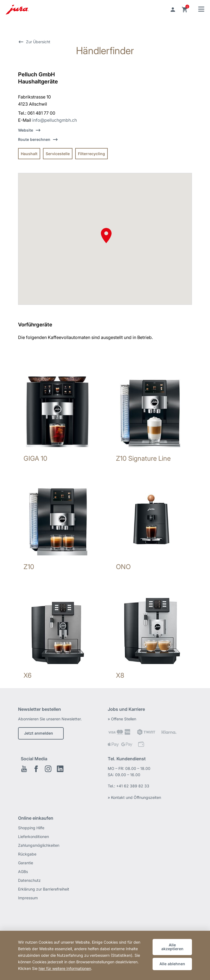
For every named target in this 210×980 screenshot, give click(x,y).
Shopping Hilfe (31, 828)
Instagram (48, 769)
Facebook (36, 769)
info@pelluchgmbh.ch (55, 120)
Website (26, 130)
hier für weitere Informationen (65, 968)
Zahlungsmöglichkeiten (39, 845)
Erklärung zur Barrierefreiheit (44, 889)
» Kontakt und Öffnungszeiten (134, 797)
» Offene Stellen (122, 719)
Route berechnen (34, 139)
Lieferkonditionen (33, 837)
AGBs (23, 872)
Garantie (26, 863)
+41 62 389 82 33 (133, 786)
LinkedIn (60, 769)
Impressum (28, 898)
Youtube (24, 769)
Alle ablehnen (172, 964)
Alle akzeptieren (172, 947)
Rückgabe (27, 854)
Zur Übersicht (38, 42)
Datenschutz (29, 880)
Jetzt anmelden (39, 733)
